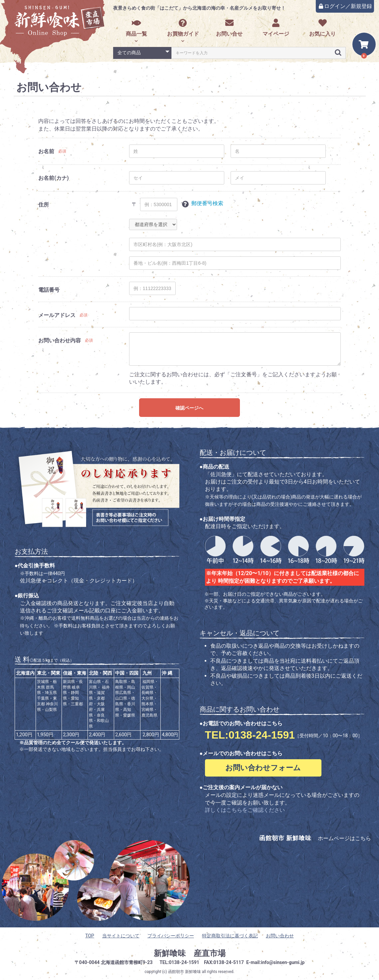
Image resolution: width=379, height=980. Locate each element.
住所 (44, 205)
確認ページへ (189, 408)
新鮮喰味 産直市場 (190, 953)
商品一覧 (136, 28)
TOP (90, 936)
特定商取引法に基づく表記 (230, 936)
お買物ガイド (183, 28)
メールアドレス (57, 315)
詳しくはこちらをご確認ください (245, 810)
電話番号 (49, 290)
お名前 (46, 151)
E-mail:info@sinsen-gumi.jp (276, 962)
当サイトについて (121, 936)
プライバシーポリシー (171, 936)
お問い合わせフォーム (263, 768)
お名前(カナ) (53, 178)
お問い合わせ (280, 936)
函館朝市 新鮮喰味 (185, 972)
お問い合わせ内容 (60, 340)
